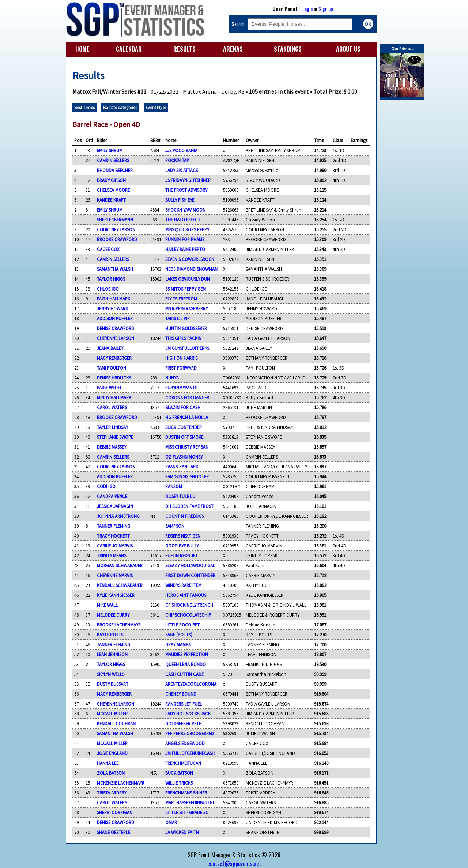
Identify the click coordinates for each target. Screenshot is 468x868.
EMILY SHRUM (110, 150)
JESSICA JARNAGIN (115, 506)
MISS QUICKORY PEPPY (187, 229)
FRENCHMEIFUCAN (183, 763)
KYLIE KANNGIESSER (116, 595)
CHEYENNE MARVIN (115, 575)
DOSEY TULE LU (180, 496)
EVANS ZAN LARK (182, 467)
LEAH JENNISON (112, 654)
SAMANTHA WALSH (115, 269)
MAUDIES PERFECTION (187, 654)
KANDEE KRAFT (111, 200)
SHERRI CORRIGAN (115, 812)
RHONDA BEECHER (115, 170)
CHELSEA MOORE (113, 190)
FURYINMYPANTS (181, 388)
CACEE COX (108, 249)
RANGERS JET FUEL (184, 704)
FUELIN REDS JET (182, 555)
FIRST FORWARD (181, 368)
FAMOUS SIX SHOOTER (187, 476)
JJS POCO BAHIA (181, 150)
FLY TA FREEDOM (181, 299)
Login (307, 9)
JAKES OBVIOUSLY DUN (188, 279)
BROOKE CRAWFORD (117, 239)
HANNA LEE (108, 763)
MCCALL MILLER (112, 714)
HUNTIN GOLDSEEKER (186, 328)
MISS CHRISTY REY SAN (187, 447)
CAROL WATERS (112, 407)
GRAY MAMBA (178, 644)
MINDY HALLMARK (114, 397)
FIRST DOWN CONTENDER (190, 575)
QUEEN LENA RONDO (186, 664)
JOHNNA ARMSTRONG (118, 516)
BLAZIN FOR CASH (183, 407)
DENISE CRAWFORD (116, 328)
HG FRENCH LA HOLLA (187, 417)
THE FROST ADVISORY (186, 190)
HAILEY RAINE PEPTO (185, 249)
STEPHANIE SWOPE (115, 437)
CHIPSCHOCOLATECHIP (188, 615)
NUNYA (172, 378)
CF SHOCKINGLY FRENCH (189, 605)
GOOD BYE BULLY (182, 546)
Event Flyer (156, 107)
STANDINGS (288, 49)
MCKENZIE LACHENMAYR (121, 783)
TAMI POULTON (112, 368)
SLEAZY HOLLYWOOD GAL (190, 565)
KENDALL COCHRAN (116, 723)
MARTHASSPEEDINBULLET (190, 802)
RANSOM (174, 486)
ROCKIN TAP (177, 160)
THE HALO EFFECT (183, 220)
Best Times (84, 107)
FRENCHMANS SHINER (186, 793)
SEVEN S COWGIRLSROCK (190, 259)
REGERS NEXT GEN (183, 536)
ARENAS (233, 49)
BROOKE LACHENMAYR (119, 625)
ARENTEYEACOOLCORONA (191, 684)
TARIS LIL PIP (178, 318)
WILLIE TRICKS (179, 783)
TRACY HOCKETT (113, 536)
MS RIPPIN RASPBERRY (186, 308)
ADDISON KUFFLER (115, 318)
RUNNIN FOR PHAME (185, 239)
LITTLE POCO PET (182, 625)
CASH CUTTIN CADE (184, 674)
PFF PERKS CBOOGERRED (190, 733)
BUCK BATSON (179, 773)
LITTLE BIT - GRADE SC (187, 812)
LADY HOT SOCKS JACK (188, 714)
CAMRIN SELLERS (113, 160)
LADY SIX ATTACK (182, 170)
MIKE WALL (107, 605)
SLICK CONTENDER (184, 427)
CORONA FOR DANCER (187, 397)
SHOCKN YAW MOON (185, 210)
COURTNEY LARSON (116, 229)
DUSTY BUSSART (113, 684)
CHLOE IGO (108, 289)
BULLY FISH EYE (180, 200)
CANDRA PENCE (112, 496)
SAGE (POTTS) (179, 635)
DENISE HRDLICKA (114, 378)
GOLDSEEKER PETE (183, 723)
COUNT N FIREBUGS (184, 516)
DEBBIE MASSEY (112, 447)
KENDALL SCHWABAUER (120, 585)
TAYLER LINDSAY (112, 427)
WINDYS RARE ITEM (183, 585)
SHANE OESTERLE (114, 832)
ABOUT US (348, 49)
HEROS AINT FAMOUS (186, 595)
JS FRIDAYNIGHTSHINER (188, 180)
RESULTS (184, 49)
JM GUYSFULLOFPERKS (187, 348)
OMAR (171, 822)
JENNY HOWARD (113, 308)
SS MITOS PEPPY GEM (186, 289)
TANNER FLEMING (114, 526)
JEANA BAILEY (110, 348)
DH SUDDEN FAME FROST (189, 506)
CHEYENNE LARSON (116, 338)
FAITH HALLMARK (114, 299)
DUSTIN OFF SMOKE (184, 437)
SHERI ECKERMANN (115, 220)
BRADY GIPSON (111, 180)
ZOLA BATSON (111, 773)
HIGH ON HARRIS (181, 358)
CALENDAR (129, 49)
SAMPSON (175, 526)
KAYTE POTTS (110, 635)
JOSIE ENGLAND (112, 753)
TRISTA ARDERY (112, 793)
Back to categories (120, 107)
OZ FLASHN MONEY (184, 457)
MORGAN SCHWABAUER (120, 565)
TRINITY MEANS (112, 555)
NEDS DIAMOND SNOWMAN (191, 269)
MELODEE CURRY (113, 615)
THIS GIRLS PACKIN (183, 338)
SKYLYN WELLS (111, 674)
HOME (82, 49)
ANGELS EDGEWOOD (185, 743)
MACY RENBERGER (114, 358)
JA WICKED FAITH (182, 832)
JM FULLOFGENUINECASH (190, 753)
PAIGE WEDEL (110, 388)
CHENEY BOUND (181, 694)
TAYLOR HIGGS (111, 279)
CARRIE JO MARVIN (115, 546)
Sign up (326, 9)
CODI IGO (106, 486)
